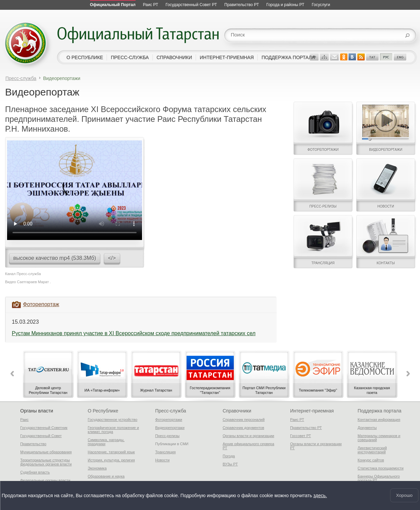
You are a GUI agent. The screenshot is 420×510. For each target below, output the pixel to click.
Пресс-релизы (167, 436)
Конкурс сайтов (371, 460)
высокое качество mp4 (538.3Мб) (54, 258)
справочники (174, 57)
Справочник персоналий (244, 420)
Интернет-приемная (312, 411)
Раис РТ (297, 420)
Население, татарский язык (111, 452)
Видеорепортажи (170, 428)
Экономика (97, 468)
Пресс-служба (21, 78)
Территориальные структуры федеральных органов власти (46, 462)
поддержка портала (288, 57)
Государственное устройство (113, 420)
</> (112, 258)
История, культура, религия (111, 460)
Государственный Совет (41, 436)
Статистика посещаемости (381, 468)
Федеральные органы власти (45, 480)
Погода (229, 456)
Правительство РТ (306, 428)
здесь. (320, 495)
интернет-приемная (227, 57)
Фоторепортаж (41, 304)
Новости (162, 460)
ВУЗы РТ (230, 464)
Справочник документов (243, 428)
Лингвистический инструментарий (372, 450)
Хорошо (404, 495)
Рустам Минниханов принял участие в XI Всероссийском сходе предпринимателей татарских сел (134, 333)
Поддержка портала (380, 411)
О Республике (103, 411)
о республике (85, 57)
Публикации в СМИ (172, 444)
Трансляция (165, 452)
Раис (24, 420)
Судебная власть (35, 472)
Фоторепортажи (169, 420)
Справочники (237, 411)
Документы (367, 428)
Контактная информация (379, 420)
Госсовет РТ (301, 436)
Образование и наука (106, 476)
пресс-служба (130, 57)
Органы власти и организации (248, 436)
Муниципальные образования (46, 452)
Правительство (33, 444)
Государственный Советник (44, 428)
